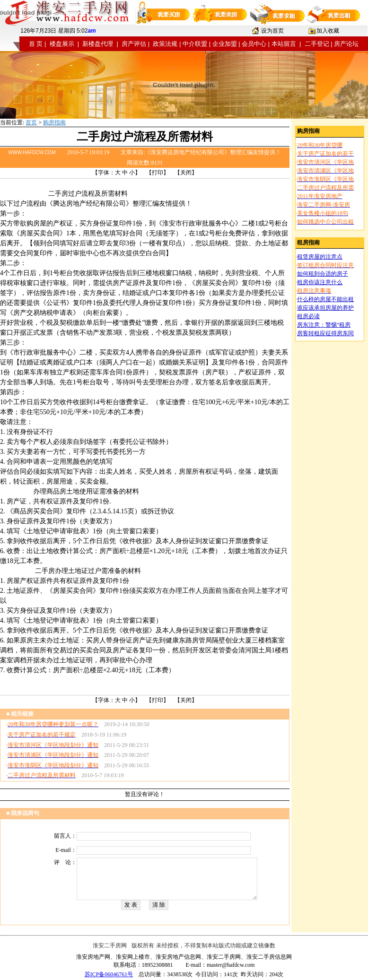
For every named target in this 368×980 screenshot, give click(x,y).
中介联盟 (195, 44)
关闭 (186, 173)
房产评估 (134, 44)
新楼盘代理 (98, 44)
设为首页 (272, 31)
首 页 (36, 44)
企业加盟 (225, 44)
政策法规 (165, 44)
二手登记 (317, 44)
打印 (158, 173)
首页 (31, 122)
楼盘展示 (62, 44)
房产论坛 (346, 44)
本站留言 (284, 44)
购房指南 (54, 122)
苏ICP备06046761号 (109, 974)
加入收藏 (328, 31)
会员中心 (254, 44)
